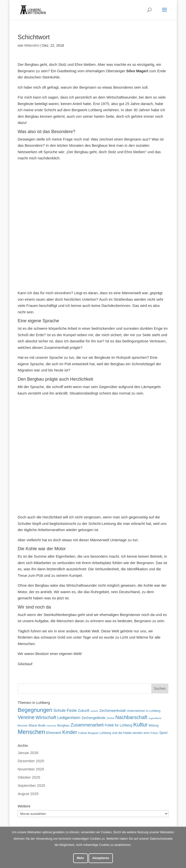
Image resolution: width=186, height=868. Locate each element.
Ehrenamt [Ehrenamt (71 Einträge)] (54, 733)
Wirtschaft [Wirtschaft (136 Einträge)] (46, 717)
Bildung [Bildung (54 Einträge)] (154, 725)
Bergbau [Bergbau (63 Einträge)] (63, 725)
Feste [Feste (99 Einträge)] (72, 710)
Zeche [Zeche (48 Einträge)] (110, 718)
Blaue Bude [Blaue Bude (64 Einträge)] (37, 725)
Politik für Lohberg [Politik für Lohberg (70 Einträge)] (118, 725)
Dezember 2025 (31, 761)
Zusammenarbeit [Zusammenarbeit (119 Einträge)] (87, 725)
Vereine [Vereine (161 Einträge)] (26, 717)
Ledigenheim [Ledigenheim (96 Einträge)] (69, 718)
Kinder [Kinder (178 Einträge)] (70, 732)
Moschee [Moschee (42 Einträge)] (23, 726)
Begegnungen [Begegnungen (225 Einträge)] (35, 710)
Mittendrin (32, 45)
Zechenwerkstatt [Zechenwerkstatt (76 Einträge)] (113, 711)
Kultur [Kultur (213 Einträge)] (140, 725)
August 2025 (28, 794)
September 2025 (31, 785)
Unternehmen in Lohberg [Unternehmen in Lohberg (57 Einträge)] (144, 711)
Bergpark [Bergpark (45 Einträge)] (93, 733)
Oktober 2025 (29, 777)
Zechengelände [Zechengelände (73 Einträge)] (93, 718)
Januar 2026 (28, 753)
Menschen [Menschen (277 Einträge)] (31, 732)
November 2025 (31, 769)
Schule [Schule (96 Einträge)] (60, 710)
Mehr (80, 858)
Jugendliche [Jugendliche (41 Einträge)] (155, 718)
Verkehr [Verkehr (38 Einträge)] (94, 711)
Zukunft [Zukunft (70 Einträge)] (84, 711)
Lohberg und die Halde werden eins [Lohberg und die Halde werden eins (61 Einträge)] (124, 733)
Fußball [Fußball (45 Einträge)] (82, 733)
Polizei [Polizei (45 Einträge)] (154, 733)
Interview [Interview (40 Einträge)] (51, 726)
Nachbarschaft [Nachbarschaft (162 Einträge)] (131, 717)
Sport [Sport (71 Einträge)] (163, 733)
